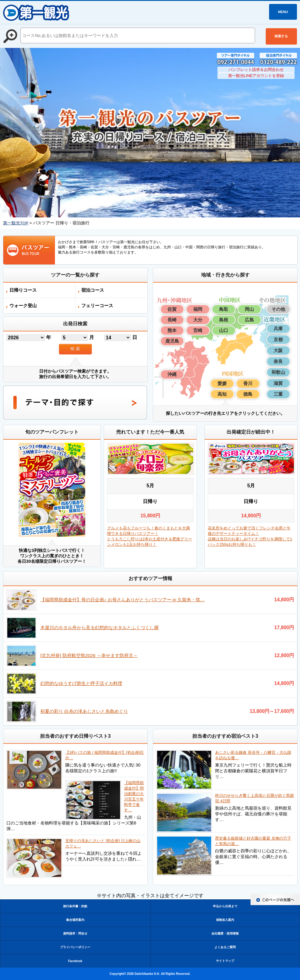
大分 (198, 320)
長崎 (172, 320)
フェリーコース (97, 305)
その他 (278, 309)
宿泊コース (93, 290)
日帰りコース (23, 290)
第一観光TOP (16, 223)
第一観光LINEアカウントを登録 (256, 76)
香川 (248, 383)
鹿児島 (172, 341)
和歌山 (278, 372)
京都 (278, 339)
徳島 (248, 394)
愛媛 (222, 383)
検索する (281, 36)
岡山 (249, 309)
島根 (224, 320)
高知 (222, 394)
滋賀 (278, 383)
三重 (278, 394)
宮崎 (198, 330)
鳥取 (224, 309)
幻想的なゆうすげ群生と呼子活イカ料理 (81, 683)
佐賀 (172, 309)
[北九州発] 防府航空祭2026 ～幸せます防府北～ (89, 655)
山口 (224, 330)
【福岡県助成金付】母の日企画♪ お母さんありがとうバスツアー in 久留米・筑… (123, 600)
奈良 (278, 361)
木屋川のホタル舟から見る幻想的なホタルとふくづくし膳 (99, 628)
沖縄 (172, 374)
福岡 (198, 309)
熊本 (172, 330)
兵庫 (278, 329)
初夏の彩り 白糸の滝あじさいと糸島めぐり (84, 711)
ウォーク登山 (23, 305)
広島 (249, 320)
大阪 (278, 350)
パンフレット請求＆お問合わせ (256, 70)
